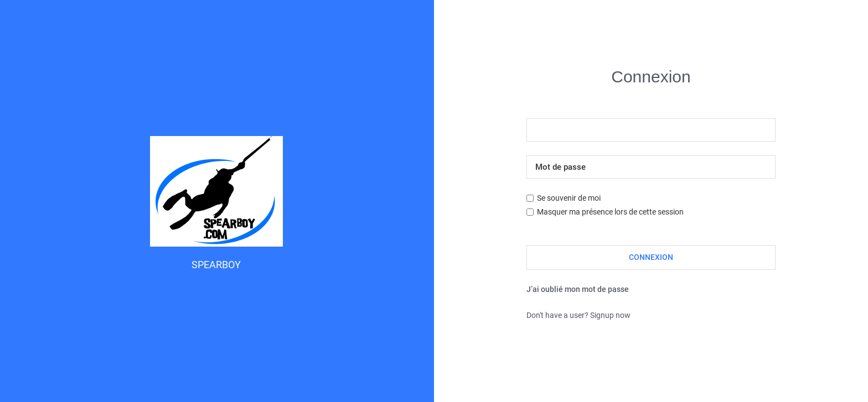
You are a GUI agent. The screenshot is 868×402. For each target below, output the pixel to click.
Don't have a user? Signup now (578, 315)
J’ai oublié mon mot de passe (578, 289)
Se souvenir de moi (564, 198)
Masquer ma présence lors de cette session (605, 212)
